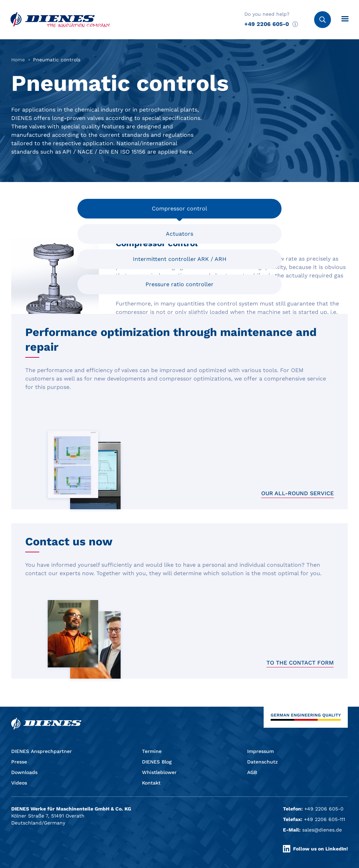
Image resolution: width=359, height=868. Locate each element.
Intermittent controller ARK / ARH (180, 262)
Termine (152, 751)
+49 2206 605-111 (324, 819)
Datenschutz (262, 762)
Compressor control (179, 208)
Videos (19, 783)
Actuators (179, 234)
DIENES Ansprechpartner (42, 751)
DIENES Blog (157, 762)
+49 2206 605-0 (267, 24)
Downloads (24, 772)
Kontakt (151, 783)
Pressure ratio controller (179, 284)
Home (18, 60)
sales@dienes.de (322, 830)
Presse (19, 762)
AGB (252, 772)
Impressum (260, 751)
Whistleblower (159, 772)
